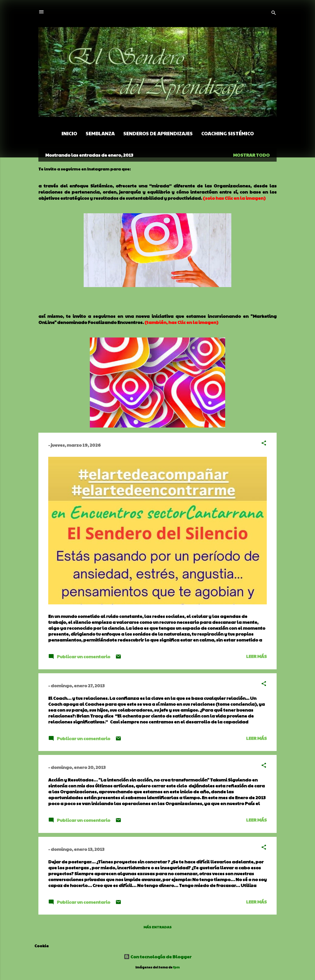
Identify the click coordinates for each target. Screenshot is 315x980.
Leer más (256, 656)
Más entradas (157, 927)
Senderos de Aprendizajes (158, 133)
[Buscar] (274, 13)
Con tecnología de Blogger (158, 957)
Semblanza (100, 133)
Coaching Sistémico (228, 133)
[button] (264, 444)
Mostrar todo (251, 155)
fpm (176, 967)
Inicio (69, 133)
